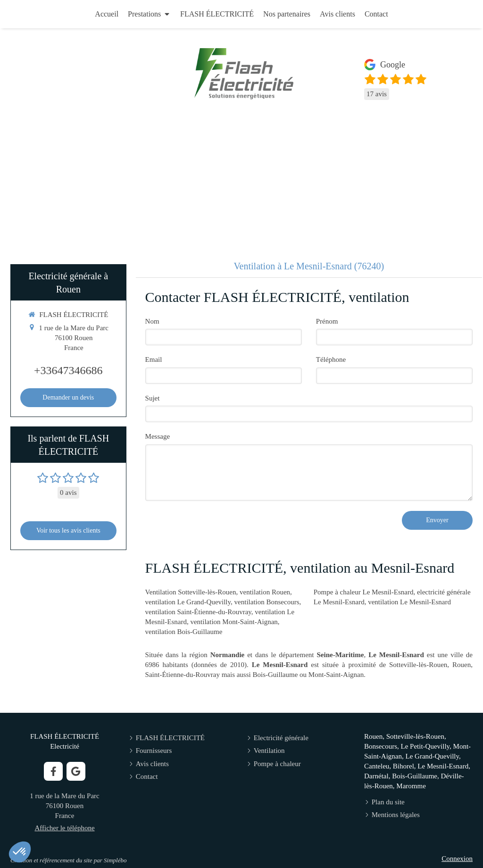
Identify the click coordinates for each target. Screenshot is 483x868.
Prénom (327, 321)
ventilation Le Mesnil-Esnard (409, 602)
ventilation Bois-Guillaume (184, 632)
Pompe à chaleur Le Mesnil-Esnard (364, 592)
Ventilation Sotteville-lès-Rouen (191, 592)
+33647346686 (68, 370)
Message (158, 436)
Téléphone (331, 359)
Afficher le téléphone (64, 828)
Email (154, 359)
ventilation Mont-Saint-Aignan (234, 622)
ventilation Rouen (265, 592)
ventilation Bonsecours (267, 602)
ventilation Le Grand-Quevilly (188, 602)
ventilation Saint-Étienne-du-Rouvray (198, 612)
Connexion (457, 859)
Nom (152, 321)
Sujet (153, 398)
